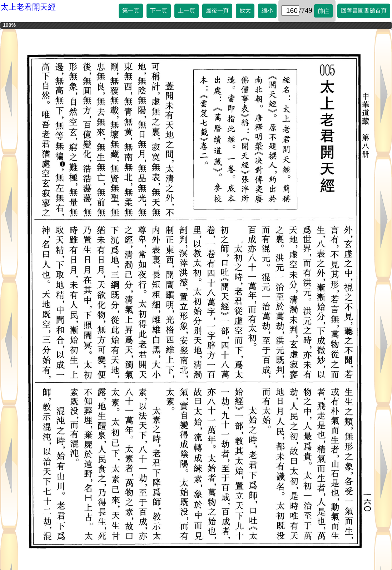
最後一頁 (217, 11)
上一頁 (187, 11)
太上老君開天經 (28, 7)
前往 (323, 11)
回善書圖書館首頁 (364, 11)
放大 (245, 11)
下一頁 (159, 11)
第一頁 (131, 11)
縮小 (267, 11)
